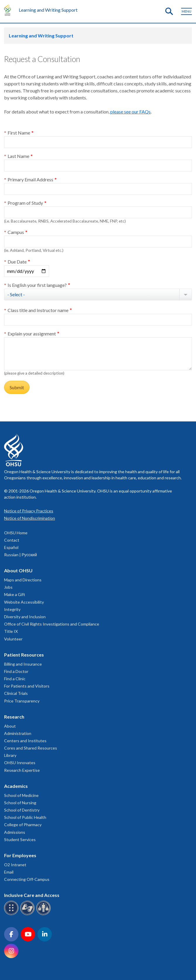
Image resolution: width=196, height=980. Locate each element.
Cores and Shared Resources (31, 748)
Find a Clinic (15, 679)
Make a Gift (15, 594)
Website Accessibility (24, 602)
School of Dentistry (22, 810)
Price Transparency (22, 701)
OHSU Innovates (20, 763)
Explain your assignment (32, 334)
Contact (12, 540)
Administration (18, 733)
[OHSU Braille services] (12, 914)
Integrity (12, 609)
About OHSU (18, 570)
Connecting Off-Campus (27, 879)
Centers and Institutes (25, 741)
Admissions (15, 832)
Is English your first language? (37, 285)
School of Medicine (21, 795)
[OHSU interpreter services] (44, 914)
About (10, 726)
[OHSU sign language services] (28, 914)
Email (9, 872)
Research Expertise (22, 770)
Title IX (11, 631)
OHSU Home (16, 533)
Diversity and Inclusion (25, 617)
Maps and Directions (23, 580)
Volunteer (13, 639)
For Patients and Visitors (27, 686)
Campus (16, 232)
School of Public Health (25, 817)
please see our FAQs (130, 112)
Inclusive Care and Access (32, 895)
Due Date (17, 262)
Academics (16, 786)
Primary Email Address (30, 179)
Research (14, 717)
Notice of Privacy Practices (29, 511)
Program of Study (25, 203)
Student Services (20, 839)
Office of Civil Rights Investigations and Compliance (52, 624)
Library (10, 755)
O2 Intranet (15, 865)
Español (11, 547)
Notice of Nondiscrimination (30, 518)
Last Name (18, 156)
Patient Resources (24, 655)
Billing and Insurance (23, 664)
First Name (19, 133)
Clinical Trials (16, 693)
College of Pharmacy (23, 825)
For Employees (20, 855)
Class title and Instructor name (38, 310)
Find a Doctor (16, 671)
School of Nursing (20, 803)
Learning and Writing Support (48, 10)
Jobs (8, 587)
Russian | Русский (20, 555)
